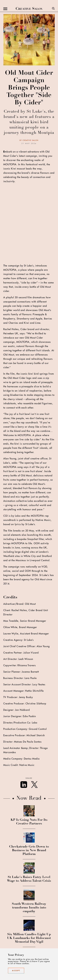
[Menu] (5, 9)
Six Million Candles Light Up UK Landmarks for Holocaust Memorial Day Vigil (29, 938)
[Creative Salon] (29, 9)
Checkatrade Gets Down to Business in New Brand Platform (29, 851)
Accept (16, 971)
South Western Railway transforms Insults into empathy (29, 908)
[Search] (53, 9)
